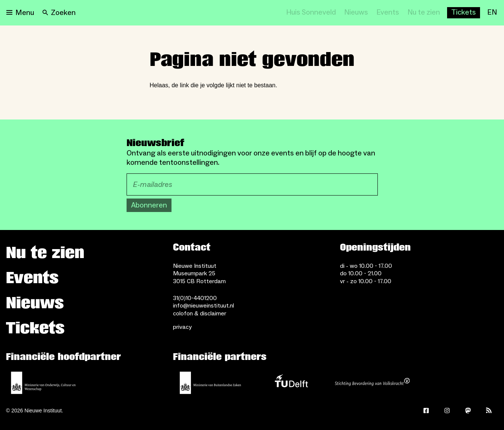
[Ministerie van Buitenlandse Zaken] (210, 383)
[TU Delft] (291, 383)
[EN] (492, 13)
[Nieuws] (356, 13)
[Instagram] (447, 411)
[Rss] (489, 411)
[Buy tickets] (464, 13)
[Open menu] (20, 13)
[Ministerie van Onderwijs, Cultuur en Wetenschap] (43, 383)
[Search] (59, 13)
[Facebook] (426, 411)
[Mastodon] (468, 411)
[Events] (388, 13)
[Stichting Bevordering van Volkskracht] (372, 383)
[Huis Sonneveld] (311, 13)
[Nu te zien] (424, 13)
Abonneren (149, 205)
